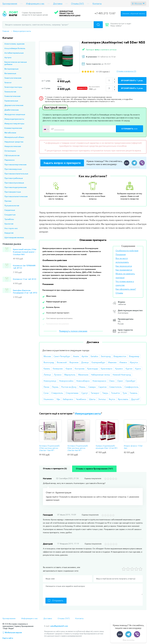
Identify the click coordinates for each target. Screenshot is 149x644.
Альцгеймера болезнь (15, 48)
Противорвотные (13, 192)
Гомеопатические (12, 96)
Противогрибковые (14, 178)
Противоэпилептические (16, 196)
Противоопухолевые (14, 183)
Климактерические (13, 128)
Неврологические (13, 146)
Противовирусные (13, 169)
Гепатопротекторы (13, 87)
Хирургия (9, 233)
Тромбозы (9, 219)
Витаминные (10, 73)
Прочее (8, 201)
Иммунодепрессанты (22, 31)
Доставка (58, 4)
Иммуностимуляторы (14, 123)
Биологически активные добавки (16, 63)
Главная (6, 31)
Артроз (8, 57)
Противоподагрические (16, 187)
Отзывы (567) (77, 4)
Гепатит (8, 82)
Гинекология (10, 92)
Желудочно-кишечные (15, 114)
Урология (9, 224)
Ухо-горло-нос (11, 228)
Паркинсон (9, 160)
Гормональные (11, 101)
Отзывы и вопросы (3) (126, 71)
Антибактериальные (14, 53)
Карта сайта (8, 638)
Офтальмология (12, 155)
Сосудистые (10, 215)
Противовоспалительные (16, 174)
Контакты (97, 4)
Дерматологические (14, 105)
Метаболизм (10, 133)
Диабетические (12, 110)
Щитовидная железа (14, 237)
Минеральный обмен (14, 137)
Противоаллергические (15, 164)
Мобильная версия (13, 632)
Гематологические (13, 78)
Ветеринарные (11, 69)
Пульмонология (12, 205)
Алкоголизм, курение (14, 44)
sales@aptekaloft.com (59, 626)
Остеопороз (10, 151)
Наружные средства (14, 142)
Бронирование (10, 4)
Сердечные (10, 210)
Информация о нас (35, 4)
